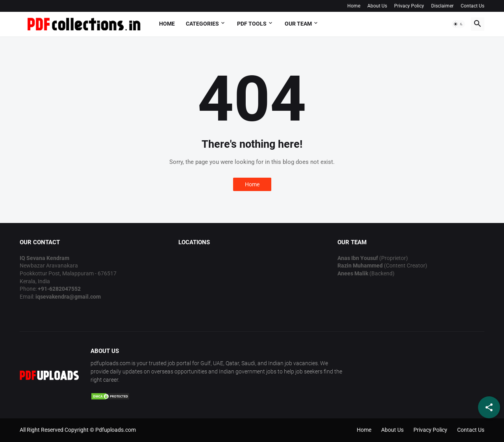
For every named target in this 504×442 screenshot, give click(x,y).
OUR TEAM (298, 24)
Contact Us (472, 6)
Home (354, 6)
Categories (202, 24)
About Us (377, 6)
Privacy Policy (409, 6)
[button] (458, 24)
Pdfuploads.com (116, 430)
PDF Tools (252, 24)
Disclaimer (442, 6)
